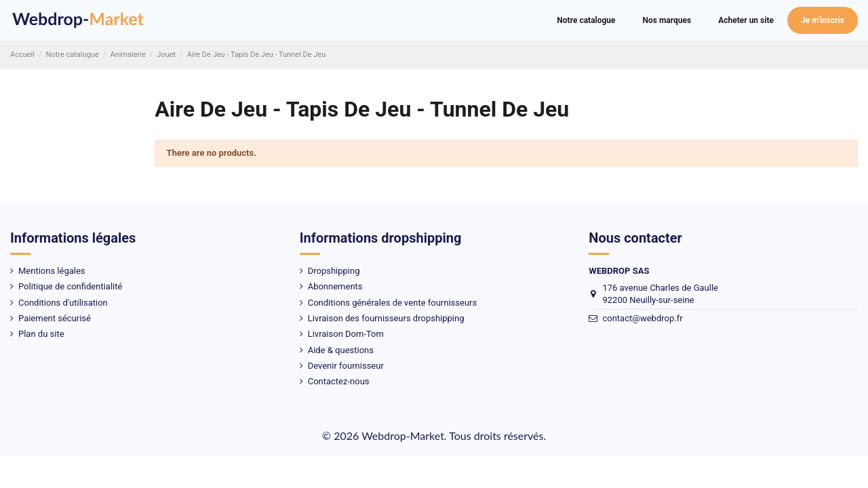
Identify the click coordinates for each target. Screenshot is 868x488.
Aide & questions (341, 350)
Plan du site (41, 334)
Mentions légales (52, 271)
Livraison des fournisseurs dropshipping (386, 318)
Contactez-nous (339, 381)
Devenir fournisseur (346, 366)
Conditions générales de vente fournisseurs (393, 303)
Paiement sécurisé (55, 318)
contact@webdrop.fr (642, 318)
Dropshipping (334, 271)
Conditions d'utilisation (63, 303)
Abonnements (335, 286)
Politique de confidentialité (70, 286)
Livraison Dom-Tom (346, 334)
